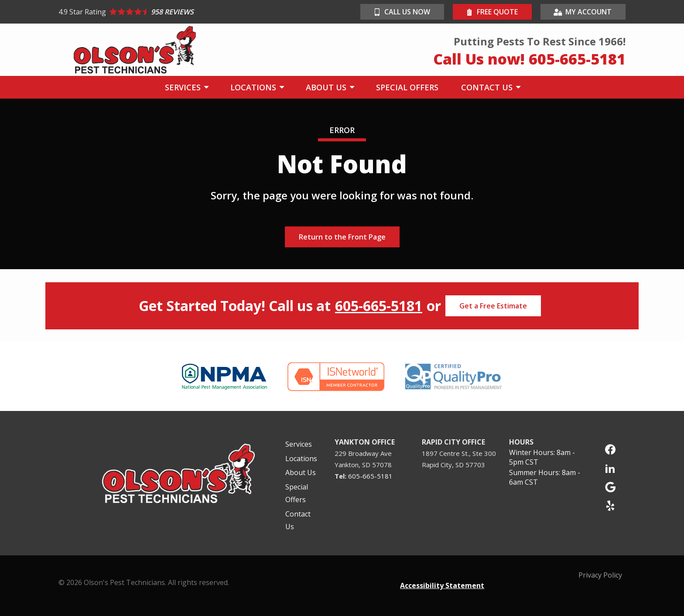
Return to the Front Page (342, 237)
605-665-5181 (379, 306)
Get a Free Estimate (493, 306)
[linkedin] (610, 467)
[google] (610, 486)
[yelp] (610, 505)
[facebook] (610, 449)
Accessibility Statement (442, 585)
